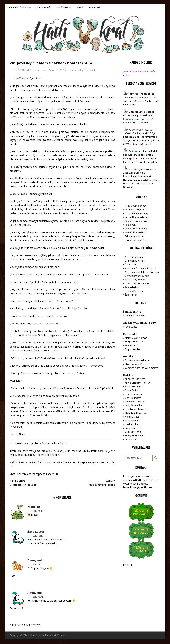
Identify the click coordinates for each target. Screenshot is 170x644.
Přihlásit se (129, 566)
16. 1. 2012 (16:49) (35, 537)
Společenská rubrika (136, 229)
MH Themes (59, 636)
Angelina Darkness (135, 380)
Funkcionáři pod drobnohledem (142, 273)
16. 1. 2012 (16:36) (35, 512)
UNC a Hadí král (111, 8)
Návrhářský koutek (135, 280)
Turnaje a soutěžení (135, 241)
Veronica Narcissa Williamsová (141, 369)
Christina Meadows (135, 316)
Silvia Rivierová (133, 429)
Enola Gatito (131, 391)
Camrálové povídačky (136, 214)
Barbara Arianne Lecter (137, 361)
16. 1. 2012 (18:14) (35, 565)
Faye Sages (131, 328)
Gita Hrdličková (133, 399)
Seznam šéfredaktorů (75, 8)
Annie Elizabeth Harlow (137, 383)
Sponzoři (94, 8)
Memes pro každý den (137, 277)
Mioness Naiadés (134, 365)
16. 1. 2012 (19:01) (35, 598)
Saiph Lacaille (132, 350)
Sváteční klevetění (134, 233)
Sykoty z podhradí (134, 237)
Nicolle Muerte (133, 421)
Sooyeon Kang (133, 432)
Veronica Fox (132, 440)
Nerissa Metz (132, 417)
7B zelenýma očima (135, 207)
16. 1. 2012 (20, 71)
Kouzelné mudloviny (136, 222)
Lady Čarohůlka (133, 406)
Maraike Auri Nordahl (136, 339)
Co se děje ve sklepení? (76, 71)
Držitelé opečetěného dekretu (22, 8)
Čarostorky (131, 265)
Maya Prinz (131, 346)
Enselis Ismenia (133, 395)
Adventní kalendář (135, 258)
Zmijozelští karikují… (136, 292)
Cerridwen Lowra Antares (44, 71)
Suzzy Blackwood (134, 436)
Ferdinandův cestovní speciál (140, 269)
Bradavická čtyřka (134, 210)
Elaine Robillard (133, 387)
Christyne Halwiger (135, 402)
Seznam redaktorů (51, 8)
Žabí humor (131, 296)
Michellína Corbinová (136, 414)
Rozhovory (130, 226)
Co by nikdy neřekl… (136, 261)
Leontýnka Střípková (136, 410)
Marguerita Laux (134, 342)
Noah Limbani (132, 425)
